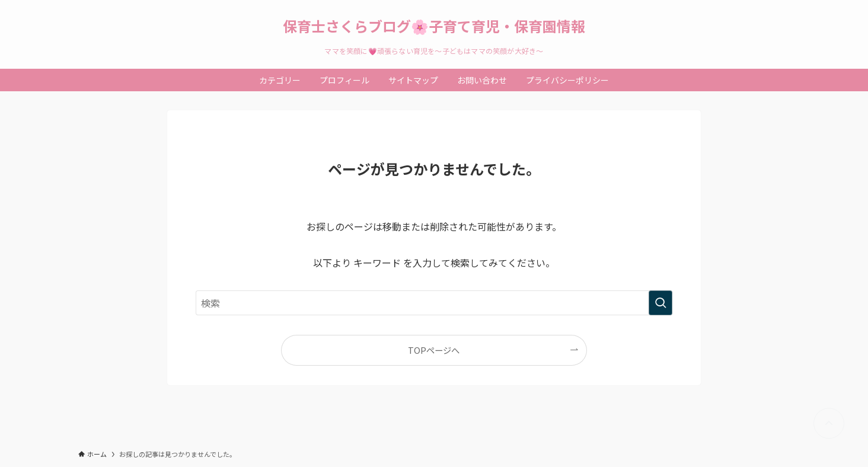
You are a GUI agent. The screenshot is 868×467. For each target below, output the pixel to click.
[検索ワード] (434, 303)
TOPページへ (434, 350)
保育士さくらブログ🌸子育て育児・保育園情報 (434, 26)
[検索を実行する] (660, 303)
